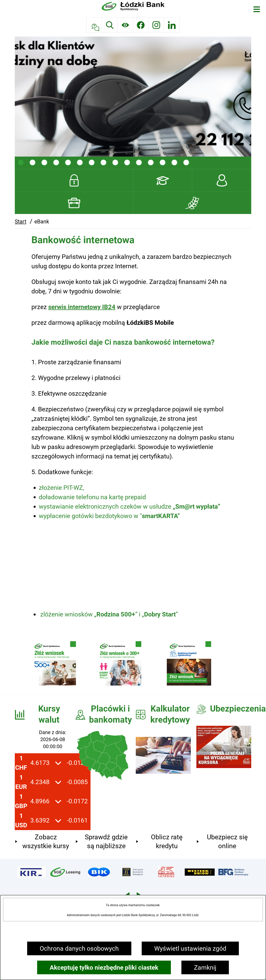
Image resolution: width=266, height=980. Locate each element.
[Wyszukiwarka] (110, 25)
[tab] (21, 162)
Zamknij (205, 967)
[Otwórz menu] (257, 9)
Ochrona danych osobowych (79, 948)
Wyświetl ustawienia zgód (190, 948)
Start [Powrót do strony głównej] (21, 222)
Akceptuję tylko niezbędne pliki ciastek (104, 967)
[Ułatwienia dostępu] (125, 25)
